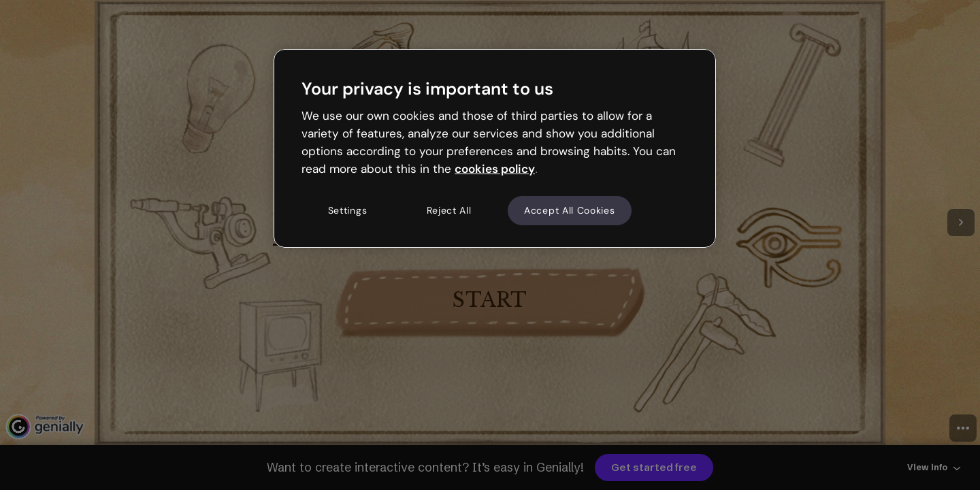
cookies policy (495, 169)
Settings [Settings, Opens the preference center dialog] (348, 210)
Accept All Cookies (570, 210)
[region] (495, 148)
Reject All (449, 210)
